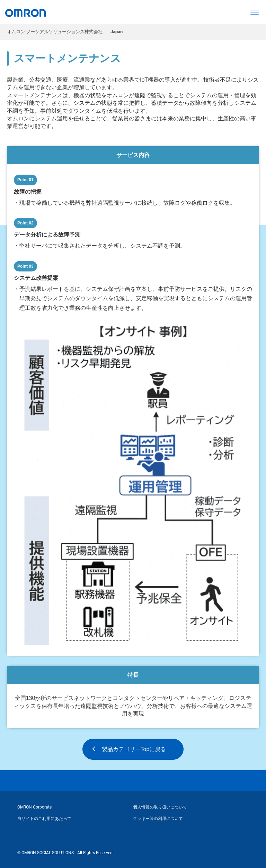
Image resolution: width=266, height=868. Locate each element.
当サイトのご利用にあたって (44, 819)
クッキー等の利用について (158, 819)
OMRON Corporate (34, 807)
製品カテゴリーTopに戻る (134, 749)
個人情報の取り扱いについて (160, 807)
